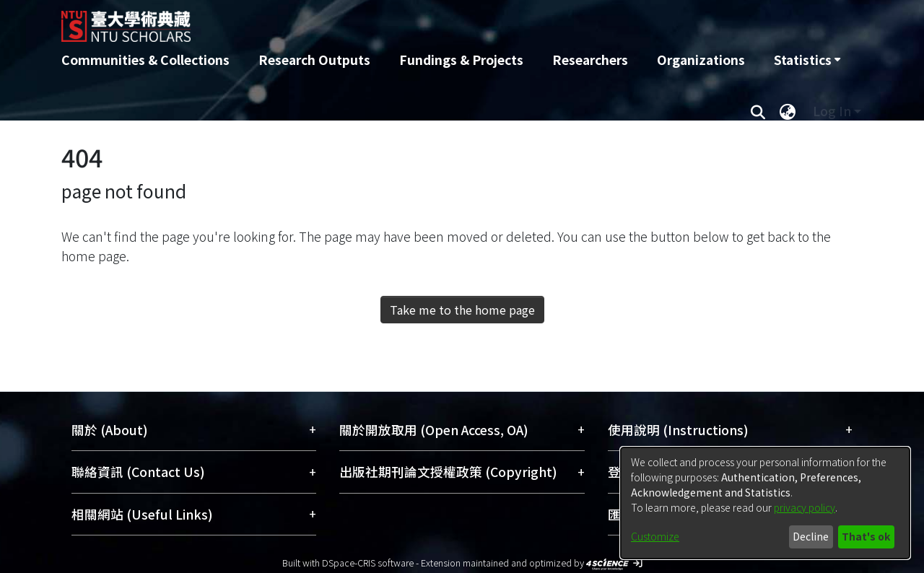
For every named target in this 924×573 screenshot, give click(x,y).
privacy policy (805, 507)
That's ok (866, 536)
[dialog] (765, 503)
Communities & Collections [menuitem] (145, 60)
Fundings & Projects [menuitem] (461, 60)
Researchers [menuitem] (590, 60)
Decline (811, 536)
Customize (655, 536)
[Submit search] (758, 111)
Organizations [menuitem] (701, 60)
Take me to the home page (462, 310)
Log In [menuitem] (832, 111)
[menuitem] (807, 60)
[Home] (384, 21)
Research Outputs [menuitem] (314, 60)
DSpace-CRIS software (368, 563)
